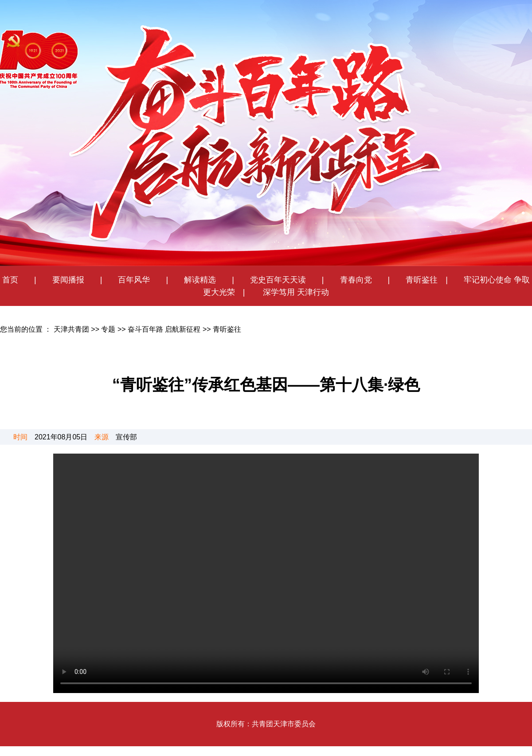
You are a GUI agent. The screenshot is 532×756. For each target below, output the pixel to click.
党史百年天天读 (282, 280)
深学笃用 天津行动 (295, 292)
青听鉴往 (422, 280)
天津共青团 (71, 329)
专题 (108, 329)
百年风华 (134, 280)
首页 (10, 280)
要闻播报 (64, 280)
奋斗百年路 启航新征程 (164, 329)
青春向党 (356, 280)
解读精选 (196, 280)
